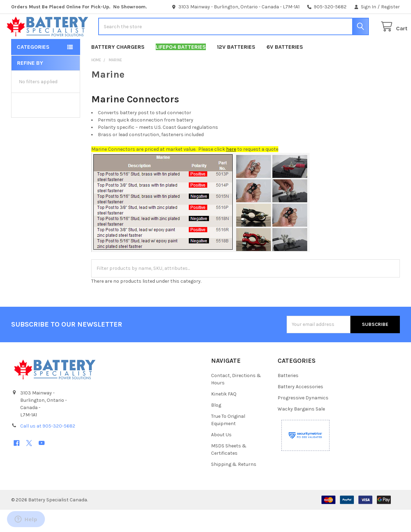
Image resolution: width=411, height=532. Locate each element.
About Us (221, 457)
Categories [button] (33, 69)
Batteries (288, 398)
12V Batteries (236, 69)
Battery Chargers (118, 69)
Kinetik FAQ (224, 416)
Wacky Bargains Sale (301, 431)
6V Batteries (285, 69)
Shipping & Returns (234, 487)
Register (390, 7)
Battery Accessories (300, 409)
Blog (216, 427)
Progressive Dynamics (303, 420)
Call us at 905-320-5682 (48, 448)
